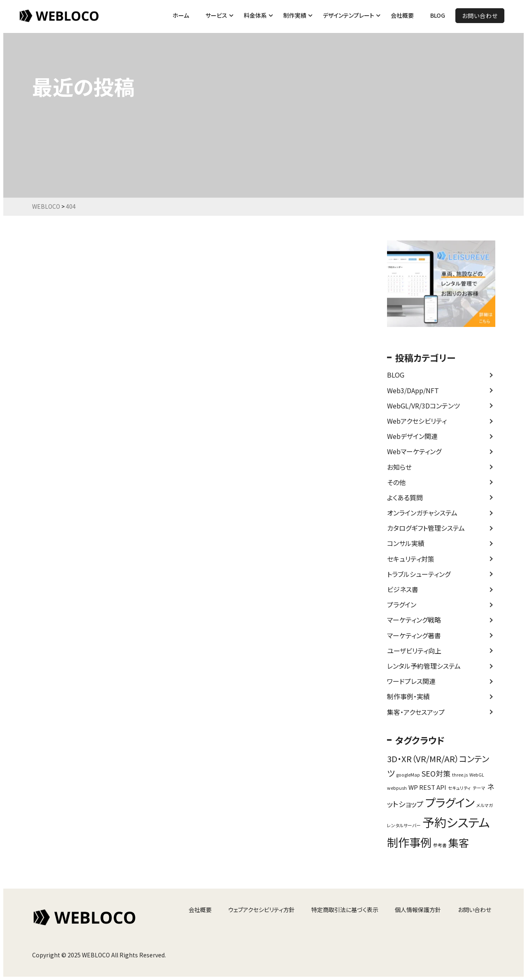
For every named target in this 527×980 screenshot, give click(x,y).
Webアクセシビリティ (417, 421)
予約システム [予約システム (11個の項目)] (456, 822)
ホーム (181, 15)
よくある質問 (405, 497)
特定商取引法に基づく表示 (345, 910)
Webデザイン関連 (412, 436)
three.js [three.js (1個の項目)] (460, 775)
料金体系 (255, 15)
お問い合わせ (480, 16)
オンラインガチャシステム (422, 513)
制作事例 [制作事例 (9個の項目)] (409, 842)
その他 (396, 482)
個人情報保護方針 (418, 910)
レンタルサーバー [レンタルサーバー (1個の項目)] (404, 825)
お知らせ (399, 467)
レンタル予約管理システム (424, 666)
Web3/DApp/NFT (413, 390)
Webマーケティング (414, 451)
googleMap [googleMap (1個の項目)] (408, 775)
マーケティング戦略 (414, 620)
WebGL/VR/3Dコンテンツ (423, 406)
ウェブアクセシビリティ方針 (261, 910)
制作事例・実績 (408, 696)
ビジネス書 (403, 589)
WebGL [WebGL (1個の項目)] (477, 775)
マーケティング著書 (414, 635)
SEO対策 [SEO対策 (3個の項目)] (436, 773)
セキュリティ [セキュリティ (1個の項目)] (459, 788)
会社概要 (402, 15)
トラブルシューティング (419, 574)
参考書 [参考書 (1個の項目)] (440, 845)
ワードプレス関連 (411, 681)
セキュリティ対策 (411, 559)
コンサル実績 (406, 543)
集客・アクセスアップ (416, 712)
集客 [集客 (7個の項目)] (459, 842)
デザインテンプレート (349, 15)
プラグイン (402, 604)
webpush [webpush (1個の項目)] (397, 788)
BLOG (438, 15)
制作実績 (295, 15)
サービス (216, 15)
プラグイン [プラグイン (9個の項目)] (450, 802)
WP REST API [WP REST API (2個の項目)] (427, 787)
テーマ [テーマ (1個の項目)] (479, 788)
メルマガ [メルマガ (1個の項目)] (485, 805)
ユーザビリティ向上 (414, 651)
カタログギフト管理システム (426, 528)
